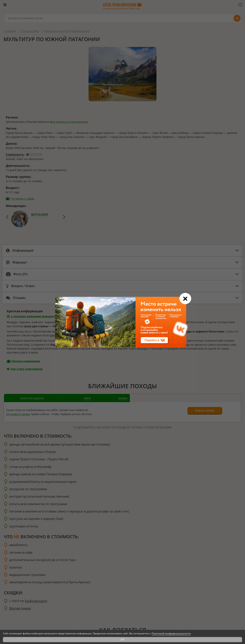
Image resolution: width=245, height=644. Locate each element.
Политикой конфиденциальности (171, 633)
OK (122, 639)
